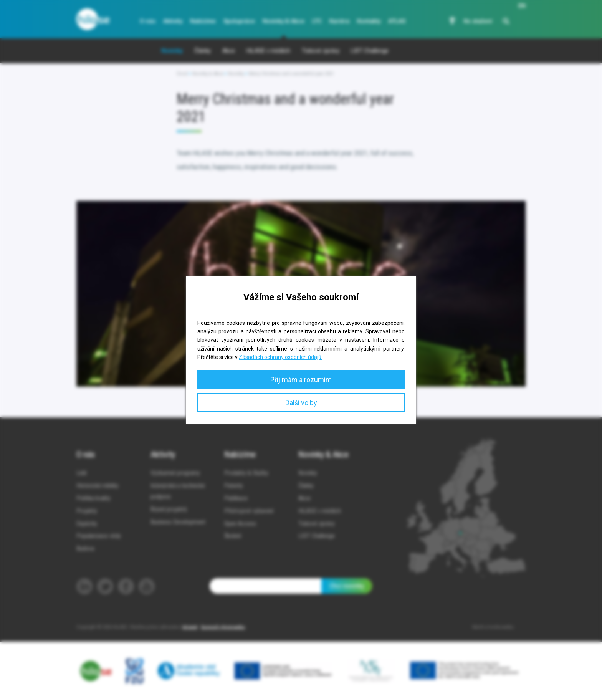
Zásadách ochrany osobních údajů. (281, 357)
